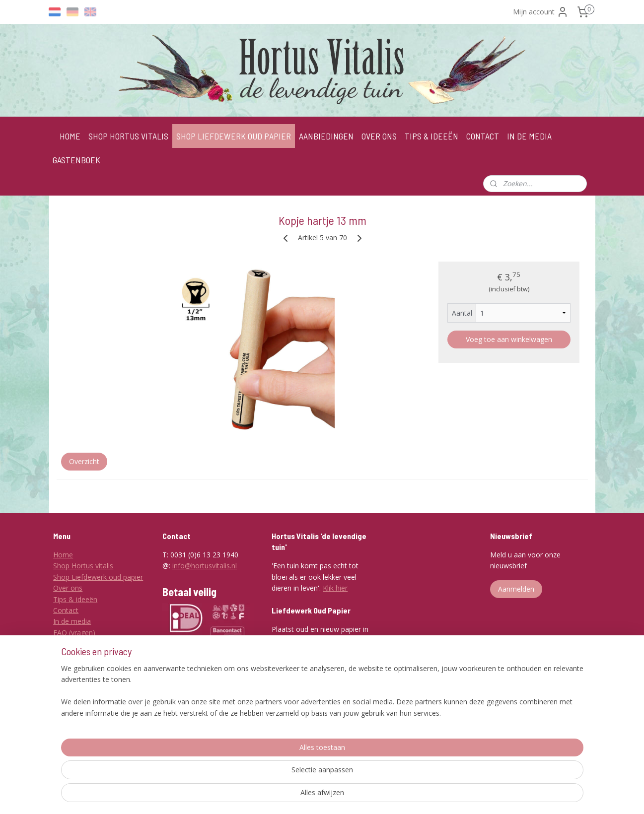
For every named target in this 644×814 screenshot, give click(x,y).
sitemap (309, 796)
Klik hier (335, 588)
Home (63, 555)
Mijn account (541, 12)
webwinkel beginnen (368, 796)
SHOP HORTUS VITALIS (128, 136)
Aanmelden (516, 589)
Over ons (68, 588)
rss (330, 796)
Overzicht (84, 461)
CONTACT (483, 136)
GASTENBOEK (76, 160)
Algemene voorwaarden (92, 644)
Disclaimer (70, 654)
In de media (72, 621)
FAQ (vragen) (74, 633)
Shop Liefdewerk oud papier (98, 577)
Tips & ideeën (75, 599)
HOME (70, 136)
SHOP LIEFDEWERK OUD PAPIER (234, 136)
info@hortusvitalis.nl (205, 566)
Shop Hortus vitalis (83, 566)
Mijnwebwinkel (455, 796)
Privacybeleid (74, 666)
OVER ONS (379, 136)
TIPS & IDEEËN (431, 136)
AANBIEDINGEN (326, 136)
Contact (66, 610)
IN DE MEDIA (529, 136)
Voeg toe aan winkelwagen (508, 339)
